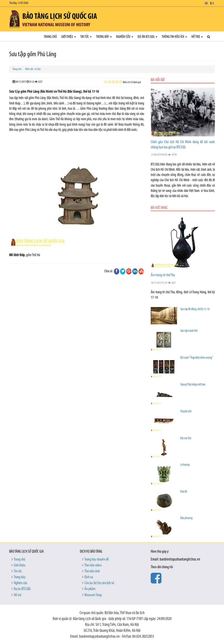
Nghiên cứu (125, 37)
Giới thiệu (69, 37)
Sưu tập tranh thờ (189, 331)
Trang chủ (50, 37)
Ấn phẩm (90, 589)
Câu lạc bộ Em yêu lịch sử (99, 583)
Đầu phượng (186, 518)
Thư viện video (93, 565)
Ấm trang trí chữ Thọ (163, 275)
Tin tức (86, 37)
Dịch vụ (89, 577)
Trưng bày (104, 37)
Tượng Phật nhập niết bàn (193, 385)
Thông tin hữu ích (174, 37)
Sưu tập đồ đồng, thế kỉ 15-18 (195, 309)
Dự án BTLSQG (147, 37)
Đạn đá (184, 492)
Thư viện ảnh (92, 571)
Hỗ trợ (197, 37)
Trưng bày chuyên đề (97, 560)
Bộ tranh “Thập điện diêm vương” (197, 358)
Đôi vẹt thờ (186, 438)
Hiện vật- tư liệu (33, 69)
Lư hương (185, 465)
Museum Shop (93, 595)
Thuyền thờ (186, 412)
